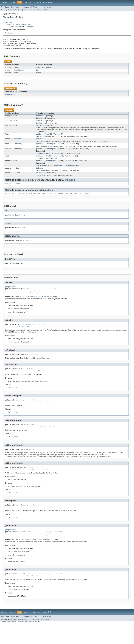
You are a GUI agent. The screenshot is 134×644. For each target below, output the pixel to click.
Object (50, 196)
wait (76, 199)
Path (16, 75)
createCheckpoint (44, 118)
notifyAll (59, 199)
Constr (20, 10)
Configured (16, 47)
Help (50, 3)
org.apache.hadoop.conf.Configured (19, 24)
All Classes (47, 7)
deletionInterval (44, 69)
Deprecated (37, 3)
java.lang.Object (8, 22)
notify (50, 199)
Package (12, 3)
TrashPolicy (10, 96)
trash (38, 75)
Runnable (17, 142)
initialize (41, 160)
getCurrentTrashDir (44, 128)
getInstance (41, 148)
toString (69, 199)
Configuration (53, 148)
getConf (9, 189)
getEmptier (41, 142)
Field (15, 10)
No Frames (34, 7)
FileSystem (19, 72)
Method (25, 10)
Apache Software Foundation (20, 642)
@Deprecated (11, 295)
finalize (23, 199)
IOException (47, 383)
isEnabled (40, 173)
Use (25, 3)
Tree (30, 3)
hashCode (42, 199)
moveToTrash (41, 178)
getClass (32, 199)
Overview (4, 3)
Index (45, 3)
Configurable (10, 33)
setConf (17, 189)
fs (37, 72)
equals (15, 199)
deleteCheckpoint (44, 123)
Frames (26, 7)
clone (8, 199)
